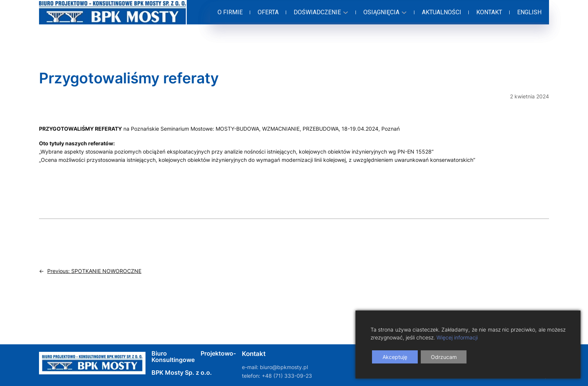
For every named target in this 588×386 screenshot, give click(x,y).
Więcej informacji (457, 337)
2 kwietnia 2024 (529, 96)
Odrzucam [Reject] (444, 357)
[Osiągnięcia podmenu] (384, 12)
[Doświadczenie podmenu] (320, 12)
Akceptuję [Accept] (395, 357)
